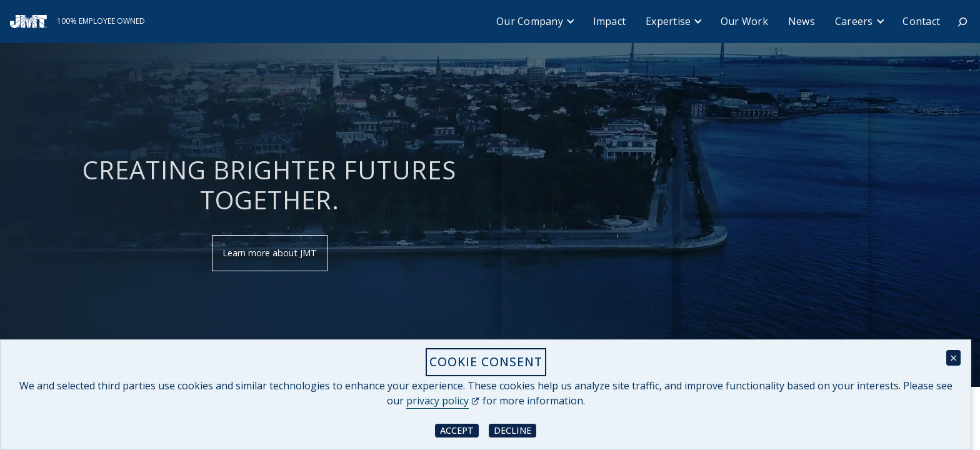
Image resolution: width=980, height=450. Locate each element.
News (802, 21)
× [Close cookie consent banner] (953, 358)
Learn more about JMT (270, 253)
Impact (610, 21)
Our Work (744, 21)
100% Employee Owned (101, 21)
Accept (459, 430)
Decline (515, 430)
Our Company (530, 21)
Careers (854, 21)
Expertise (668, 21)
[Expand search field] (962, 22)
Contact (921, 21)
